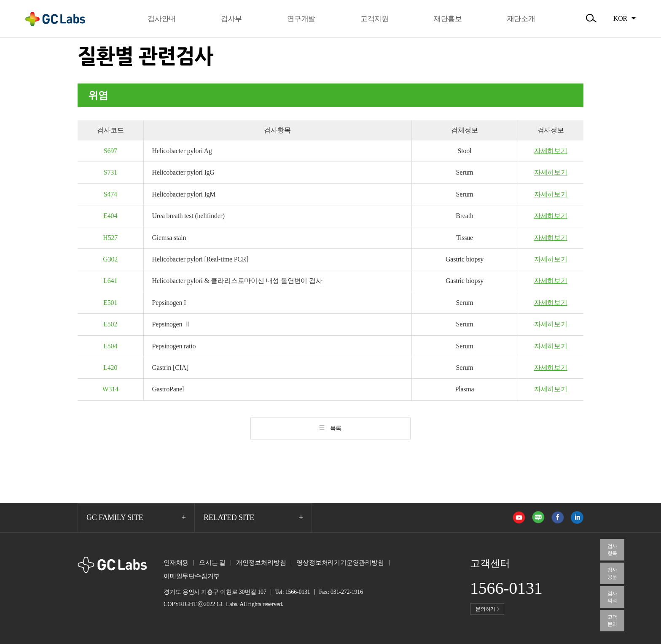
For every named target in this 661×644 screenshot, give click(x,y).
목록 (336, 428)
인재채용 (176, 563)
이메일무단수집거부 (192, 576)
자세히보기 (551, 151)
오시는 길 (212, 563)
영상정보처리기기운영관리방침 (340, 563)
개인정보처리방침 (261, 563)
